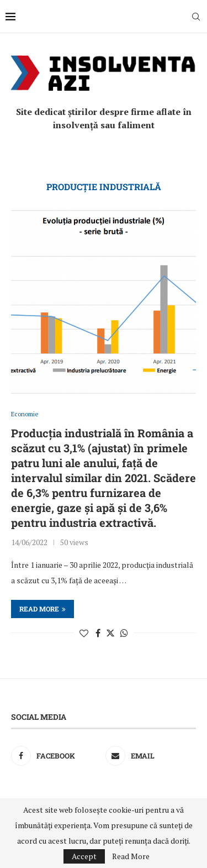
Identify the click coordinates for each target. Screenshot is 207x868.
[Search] (196, 17)
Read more (43, 609)
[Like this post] (84, 633)
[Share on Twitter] (110, 633)
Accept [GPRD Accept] (84, 856)
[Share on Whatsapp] (124, 633)
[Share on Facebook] (98, 633)
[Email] (151, 756)
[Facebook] (56, 756)
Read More (131, 856)
